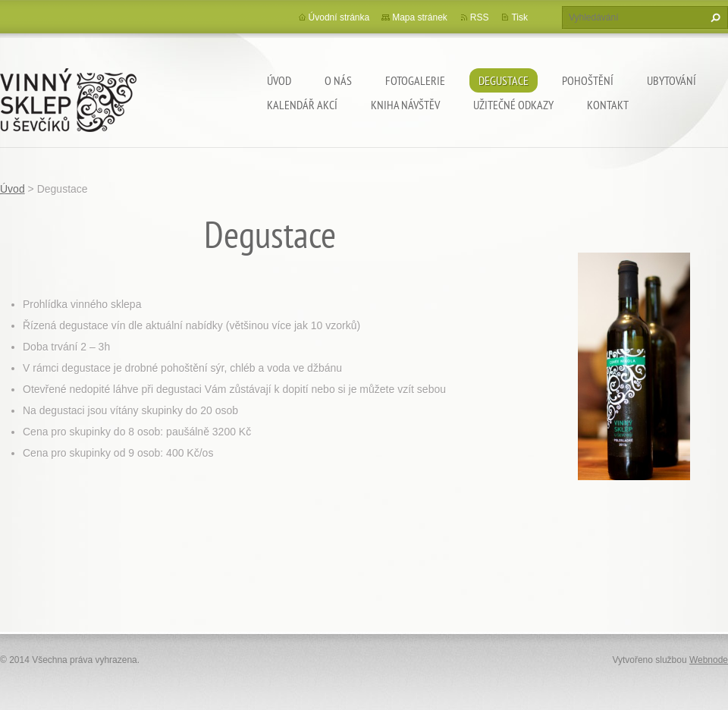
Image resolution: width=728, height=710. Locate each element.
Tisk (519, 17)
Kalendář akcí (302, 105)
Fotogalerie (415, 80)
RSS (480, 17)
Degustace (504, 80)
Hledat (714, 17)
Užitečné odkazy (513, 105)
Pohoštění (588, 80)
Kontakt (608, 105)
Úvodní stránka (339, 17)
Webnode (709, 660)
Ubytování (672, 80)
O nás (338, 80)
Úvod (279, 80)
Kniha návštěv (405, 105)
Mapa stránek (420, 17)
